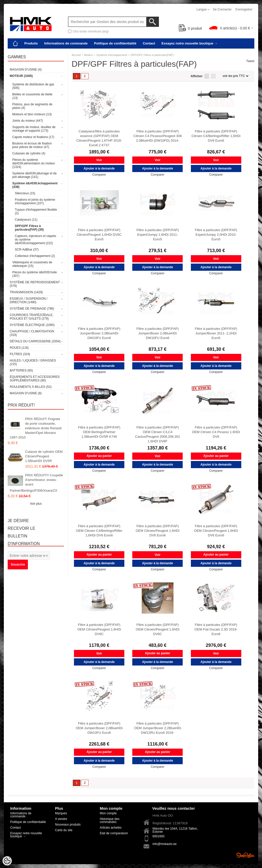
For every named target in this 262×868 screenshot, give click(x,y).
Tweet (250, 61)
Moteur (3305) (21, 76)
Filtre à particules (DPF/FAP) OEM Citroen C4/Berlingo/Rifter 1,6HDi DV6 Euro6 (99, 531)
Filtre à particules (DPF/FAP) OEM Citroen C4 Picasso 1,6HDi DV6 (216, 432)
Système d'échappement (112, 55)
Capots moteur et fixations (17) (33, 137)
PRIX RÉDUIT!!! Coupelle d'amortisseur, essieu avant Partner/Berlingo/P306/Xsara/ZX (36, 483)
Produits (31, 43)
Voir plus (36, 504)
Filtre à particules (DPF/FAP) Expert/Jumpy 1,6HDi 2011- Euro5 (157, 235)
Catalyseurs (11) (26, 220)
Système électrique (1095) (32, 325)
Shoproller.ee (245, 855)
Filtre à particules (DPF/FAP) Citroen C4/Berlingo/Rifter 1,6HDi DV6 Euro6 (216, 136)
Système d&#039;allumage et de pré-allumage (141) (34, 175)
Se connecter (222, 9)
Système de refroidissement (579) (35, 284)
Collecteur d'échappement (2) (35, 256)
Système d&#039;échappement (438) (35, 185)
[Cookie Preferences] (7, 861)
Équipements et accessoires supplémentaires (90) (35, 379)
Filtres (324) (20, 354)
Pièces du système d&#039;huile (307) (35, 274)
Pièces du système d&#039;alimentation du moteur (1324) (34, 163)
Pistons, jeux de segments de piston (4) (32, 106)
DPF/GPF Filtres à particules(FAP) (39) (29, 228)
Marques (61, 813)
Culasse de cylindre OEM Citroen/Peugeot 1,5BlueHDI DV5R (44, 456)
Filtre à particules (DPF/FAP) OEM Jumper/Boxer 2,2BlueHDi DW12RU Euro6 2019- (158, 728)
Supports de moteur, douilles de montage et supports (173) (34, 129)
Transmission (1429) (26, 292)
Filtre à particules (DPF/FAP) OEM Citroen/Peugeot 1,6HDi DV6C (99, 629)
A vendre (61, 819)
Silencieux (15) (25, 193)
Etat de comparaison (114, 833)
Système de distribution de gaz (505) (33, 86)
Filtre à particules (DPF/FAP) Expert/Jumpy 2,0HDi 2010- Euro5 (216, 235)
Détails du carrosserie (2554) (35, 341)
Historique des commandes (110, 820)
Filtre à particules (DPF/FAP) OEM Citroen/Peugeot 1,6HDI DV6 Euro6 (157, 531)
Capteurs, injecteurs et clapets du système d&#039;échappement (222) (35, 240)
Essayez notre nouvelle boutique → (189, 43)
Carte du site (64, 830)
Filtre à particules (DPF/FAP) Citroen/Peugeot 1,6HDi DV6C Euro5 (99, 235)
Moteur (89, 55)
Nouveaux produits (68, 825)
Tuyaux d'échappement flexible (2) (36, 211)
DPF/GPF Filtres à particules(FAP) (152, 55)
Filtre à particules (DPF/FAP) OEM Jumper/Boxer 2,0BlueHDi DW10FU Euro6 (99, 728)
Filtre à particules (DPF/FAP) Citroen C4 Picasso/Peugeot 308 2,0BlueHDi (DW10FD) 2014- (158, 136)
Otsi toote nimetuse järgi (91, 31)
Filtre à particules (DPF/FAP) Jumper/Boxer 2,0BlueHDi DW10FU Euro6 (99, 333)
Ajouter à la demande (99, 168)
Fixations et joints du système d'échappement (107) (35, 201)
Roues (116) (19, 348)
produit (190, 28)
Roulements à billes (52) (31, 387)
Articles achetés (111, 828)
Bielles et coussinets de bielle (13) (32, 96)
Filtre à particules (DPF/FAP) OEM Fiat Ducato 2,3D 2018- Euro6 (216, 629)
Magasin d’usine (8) (26, 393)
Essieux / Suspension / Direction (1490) (29, 300)
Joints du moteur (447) (28, 121)
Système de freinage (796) (32, 309)
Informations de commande (66, 43)
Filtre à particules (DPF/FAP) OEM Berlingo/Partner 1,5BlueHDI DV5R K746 (99, 432)
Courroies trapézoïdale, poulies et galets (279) (31, 317)
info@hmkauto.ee (165, 844)
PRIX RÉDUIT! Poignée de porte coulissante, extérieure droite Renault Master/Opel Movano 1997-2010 (36, 428)
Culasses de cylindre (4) (29, 153)
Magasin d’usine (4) (26, 70)
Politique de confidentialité (115, 43)
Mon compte (108, 813)
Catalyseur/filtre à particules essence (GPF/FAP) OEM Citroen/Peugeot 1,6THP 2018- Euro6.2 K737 (99, 138)
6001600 (159, 836)
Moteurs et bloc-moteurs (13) (32, 114)
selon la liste (207, 76)
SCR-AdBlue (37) (27, 250)
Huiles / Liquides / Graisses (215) (33, 362)
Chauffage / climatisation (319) (32, 333)
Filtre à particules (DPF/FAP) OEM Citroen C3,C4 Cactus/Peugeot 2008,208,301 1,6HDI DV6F (158, 434)
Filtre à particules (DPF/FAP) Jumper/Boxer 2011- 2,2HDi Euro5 (216, 333)
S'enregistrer (244, 9)
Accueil (76, 55)
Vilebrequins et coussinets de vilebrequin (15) (32, 264)
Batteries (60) (21, 370)
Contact (149, 43)
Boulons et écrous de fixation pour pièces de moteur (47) (32, 145)
